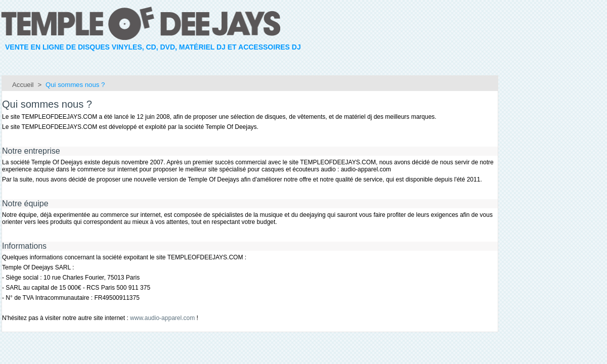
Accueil (23, 85)
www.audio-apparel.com (162, 318)
